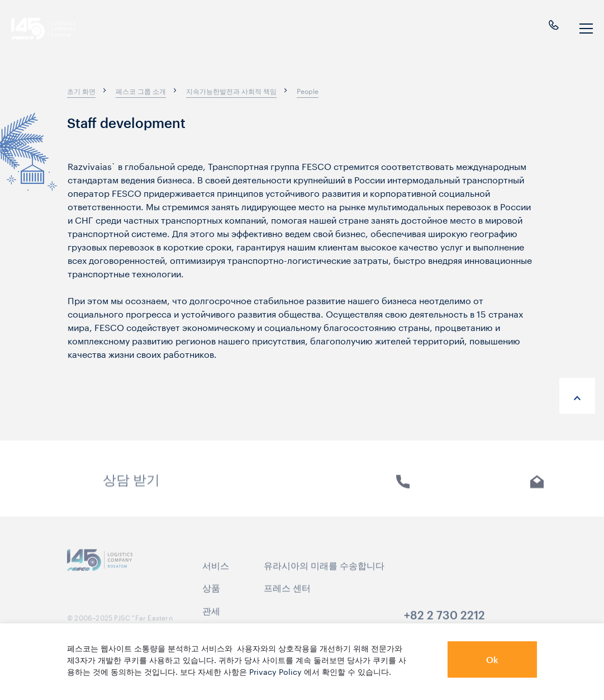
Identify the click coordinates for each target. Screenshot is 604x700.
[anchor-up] (577, 396)
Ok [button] (492, 659)
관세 (211, 618)
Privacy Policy (275, 671)
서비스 (216, 573)
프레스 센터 (287, 595)
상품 (211, 595)
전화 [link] (403, 490)
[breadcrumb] (81, 91)
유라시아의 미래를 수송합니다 (324, 573)
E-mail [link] (537, 490)
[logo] (54, 29)
